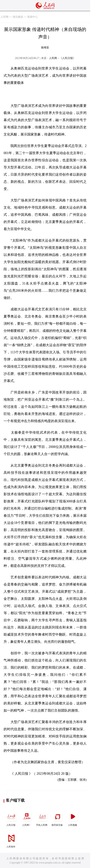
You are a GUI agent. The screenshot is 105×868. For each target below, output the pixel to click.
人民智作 (11, 840)
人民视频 (73, 818)
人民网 (5, 17)
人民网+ (27, 818)
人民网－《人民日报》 (62, 58)
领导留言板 (57, 818)
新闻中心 (32, 17)
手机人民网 (42, 818)
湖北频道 (18, 17)
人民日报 (11, 818)
